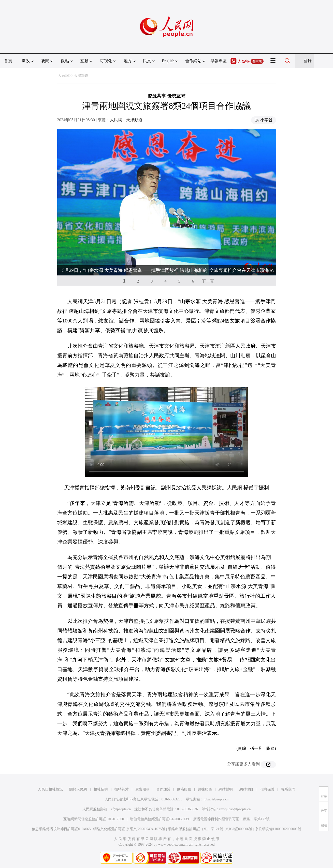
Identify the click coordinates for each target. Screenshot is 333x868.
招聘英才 (122, 789)
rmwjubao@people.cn (235, 809)
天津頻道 (81, 76)
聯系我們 (288, 789)
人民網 (63, 76)
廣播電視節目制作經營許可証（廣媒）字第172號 (231, 819)
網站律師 (247, 789)
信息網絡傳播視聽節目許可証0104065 (61, 829)
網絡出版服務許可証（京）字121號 (196, 829)
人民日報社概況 (50, 789)
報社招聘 (101, 789)
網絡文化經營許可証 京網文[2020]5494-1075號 (129, 829)
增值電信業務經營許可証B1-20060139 (159, 819)
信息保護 (267, 789)
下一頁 (208, 281)
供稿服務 (184, 789)
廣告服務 (142, 789)
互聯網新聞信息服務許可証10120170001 (95, 819)
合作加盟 (163, 789)
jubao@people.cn (216, 799)
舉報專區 (219, 61)
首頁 (8, 61)
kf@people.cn (121, 809)
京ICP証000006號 (239, 829)
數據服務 (205, 789)
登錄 (308, 61)
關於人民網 (78, 789)
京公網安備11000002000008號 (278, 829)
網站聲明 (226, 789)
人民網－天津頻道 (126, 120)
